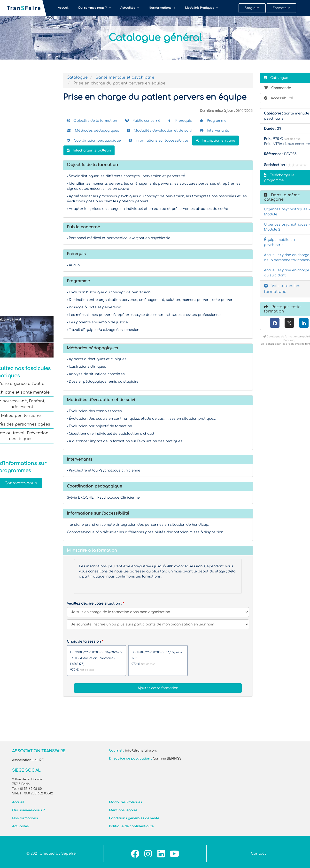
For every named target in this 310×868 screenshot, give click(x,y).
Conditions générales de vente (134, 818)
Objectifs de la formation (92, 121)
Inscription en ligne (216, 141)
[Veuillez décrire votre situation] (158, 624)
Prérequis (180, 121)
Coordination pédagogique (94, 141)
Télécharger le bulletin (89, 150)
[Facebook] (275, 323)
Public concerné (143, 121)
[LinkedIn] (304, 323)
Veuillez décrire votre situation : (94, 604)
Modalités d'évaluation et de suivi (160, 131)
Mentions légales (123, 810)
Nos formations (162, 8)
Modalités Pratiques (201, 8)
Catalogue (77, 77)
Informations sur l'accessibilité (158, 141)
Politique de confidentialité (131, 826)
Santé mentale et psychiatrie (125, 77)
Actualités (130, 8)
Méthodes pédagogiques (93, 131)
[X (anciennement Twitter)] (289, 323)
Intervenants (215, 131)
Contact (258, 854)
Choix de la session (84, 642)
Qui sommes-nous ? (94, 8)
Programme (213, 121)
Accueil (63, 8)
